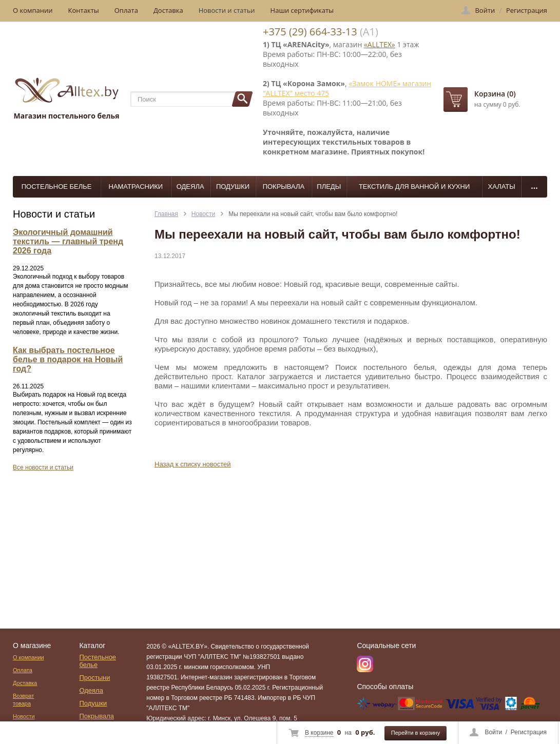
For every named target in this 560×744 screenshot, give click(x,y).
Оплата (126, 10)
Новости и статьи (227, 10)
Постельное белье (57, 187)
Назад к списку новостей (193, 464)
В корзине (319, 733)
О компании (33, 10)
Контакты (84, 10)
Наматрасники (136, 187)
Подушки (233, 187)
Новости (203, 214)
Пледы (329, 187)
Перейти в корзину (416, 733)
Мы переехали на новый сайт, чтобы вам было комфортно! (313, 214)
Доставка (168, 10)
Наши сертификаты (302, 10)
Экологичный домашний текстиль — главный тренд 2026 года (68, 241)
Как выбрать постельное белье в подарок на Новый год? (68, 359)
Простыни (94, 678)
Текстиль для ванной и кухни (414, 187)
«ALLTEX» (380, 44)
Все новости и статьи (43, 467)
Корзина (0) (495, 94)
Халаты (502, 187)
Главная (166, 214)
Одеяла (190, 187)
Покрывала (284, 187)
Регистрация (529, 732)
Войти (494, 732)
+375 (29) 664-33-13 (310, 32)
